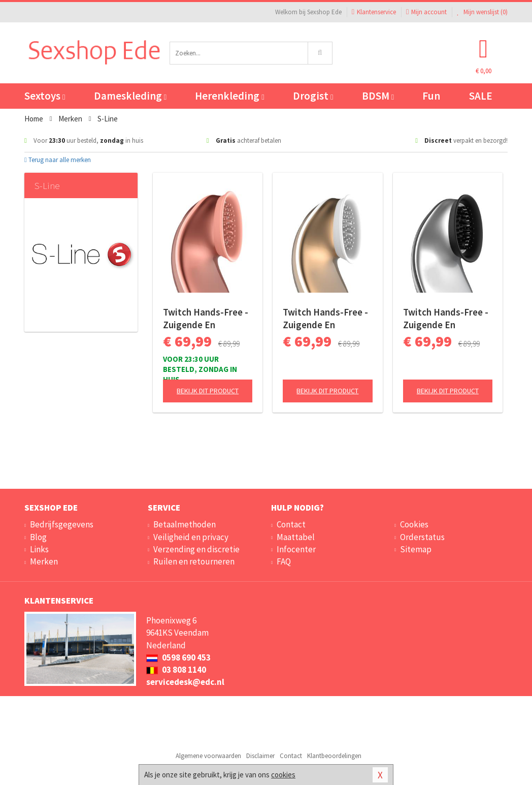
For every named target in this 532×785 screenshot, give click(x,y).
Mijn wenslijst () (482, 12)
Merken (44, 561)
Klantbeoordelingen (334, 756)
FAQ (284, 561)
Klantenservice (374, 12)
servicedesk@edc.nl (185, 682)
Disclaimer (260, 756)
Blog (38, 537)
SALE (481, 96)
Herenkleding (229, 96)
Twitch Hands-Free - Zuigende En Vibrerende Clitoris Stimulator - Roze (206, 319)
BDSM (378, 96)
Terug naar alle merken (58, 160)
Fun (431, 96)
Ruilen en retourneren (194, 561)
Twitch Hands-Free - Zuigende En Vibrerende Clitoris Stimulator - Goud (325, 319)
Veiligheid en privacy (191, 537)
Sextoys (45, 96)
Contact (291, 524)
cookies (283, 775)
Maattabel (296, 537)
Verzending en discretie (196, 549)
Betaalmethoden (185, 524)
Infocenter (296, 549)
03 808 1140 (176, 670)
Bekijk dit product (208, 391)
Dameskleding (130, 96)
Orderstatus (422, 537)
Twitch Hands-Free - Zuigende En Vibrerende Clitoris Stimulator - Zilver (446, 319)
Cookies (414, 524)
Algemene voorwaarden (208, 756)
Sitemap (416, 549)
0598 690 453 (178, 657)
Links (39, 549)
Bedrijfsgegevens (62, 524)
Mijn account (426, 12)
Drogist (313, 96)
